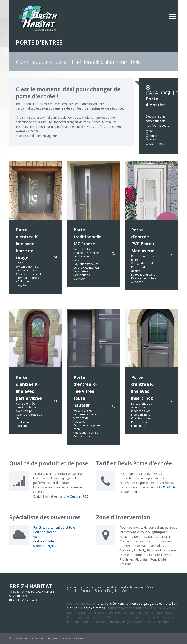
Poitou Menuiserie (153, 137)
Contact (128, 591)
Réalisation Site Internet (72, 638)
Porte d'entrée (91, 587)
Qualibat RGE (79, 496)
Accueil (72, 587)
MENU (172, 16)
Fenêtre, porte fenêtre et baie (54, 527)
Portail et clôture (45, 541)
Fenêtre (111, 587)
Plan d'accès (30, 600)
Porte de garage (45, 532)
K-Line (152, 131)
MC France (155, 144)
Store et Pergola (45, 546)
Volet (37, 537)
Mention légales (49, 638)
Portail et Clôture (79, 591)
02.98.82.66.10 (165, 487)
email (134, 492)
